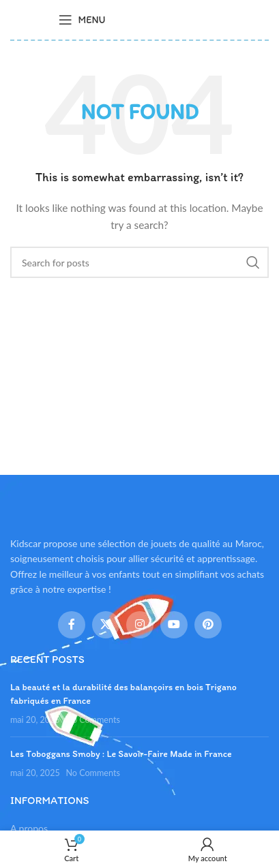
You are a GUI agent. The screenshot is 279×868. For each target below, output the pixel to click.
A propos (29, 828)
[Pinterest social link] (208, 625)
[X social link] (106, 625)
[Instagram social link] (140, 625)
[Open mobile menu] (82, 20)
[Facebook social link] (72, 625)
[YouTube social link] (174, 625)
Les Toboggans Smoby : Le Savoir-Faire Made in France (121, 754)
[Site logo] (170, 19)
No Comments (93, 720)
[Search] (139, 262)
